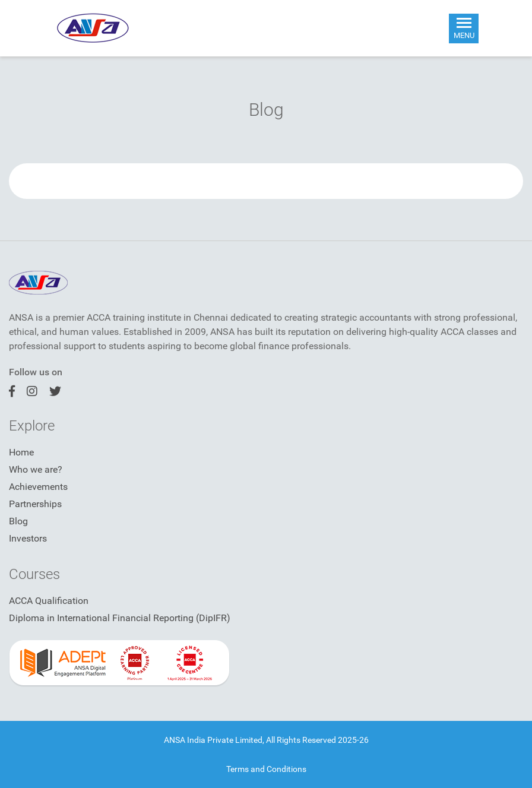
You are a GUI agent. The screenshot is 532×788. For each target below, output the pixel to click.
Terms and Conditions (266, 769)
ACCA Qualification (49, 601)
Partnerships (35, 504)
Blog (18, 521)
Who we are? (36, 469)
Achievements (38, 487)
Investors (28, 538)
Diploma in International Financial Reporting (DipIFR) (120, 618)
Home (21, 452)
